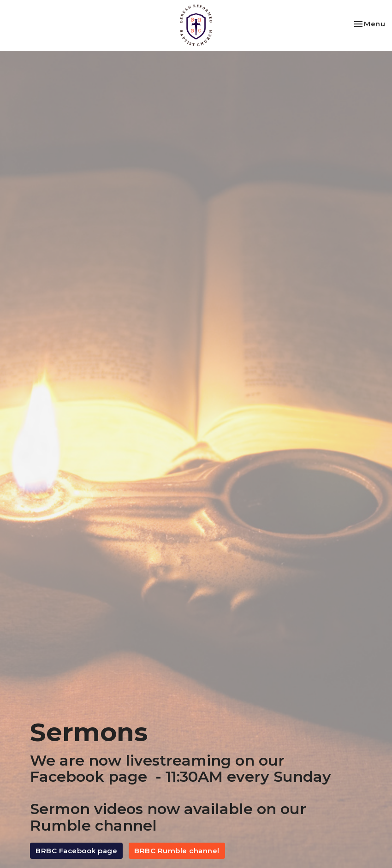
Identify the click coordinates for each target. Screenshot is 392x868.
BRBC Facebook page (76, 851)
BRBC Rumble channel (177, 851)
